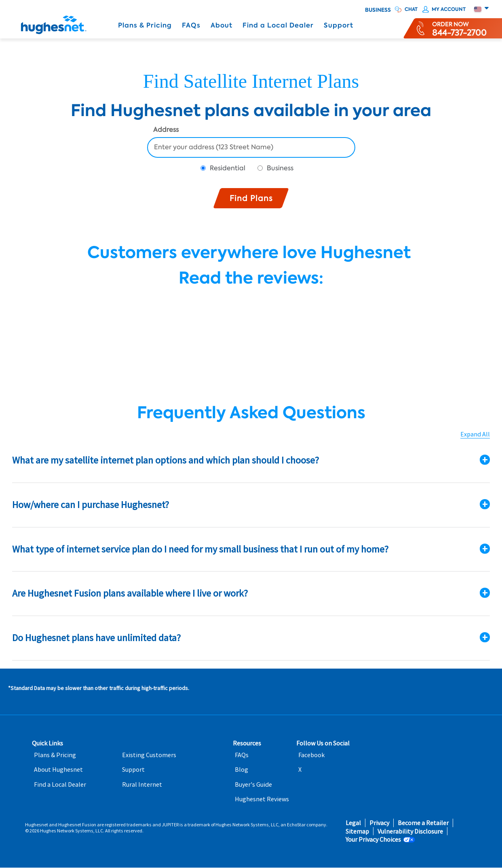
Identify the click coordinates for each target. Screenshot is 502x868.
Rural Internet (142, 784)
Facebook (311, 755)
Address (166, 130)
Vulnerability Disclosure (410, 831)
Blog (242, 770)
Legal (353, 823)
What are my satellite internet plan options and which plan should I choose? (166, 460)
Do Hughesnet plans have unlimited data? (96, 638)
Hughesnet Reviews (262, 799)
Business (378, 10)
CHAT (411, 9)
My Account (449, 9)
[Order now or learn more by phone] (459, 28)
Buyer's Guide (253, 784)
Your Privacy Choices (373, 839)
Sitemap (357, 831)
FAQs (191, 25)
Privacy (379, 823)
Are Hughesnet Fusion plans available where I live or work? (130, 593)
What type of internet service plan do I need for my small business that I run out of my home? (200, 549)
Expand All (475, 434)
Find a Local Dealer (278, 25)
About (221, 25)
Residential (228, 168)
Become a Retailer (423, 823)
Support (339, 25)
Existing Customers (149, 755)
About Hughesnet (58, 770)
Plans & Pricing (145, 25)
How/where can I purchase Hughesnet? (91, 505)
